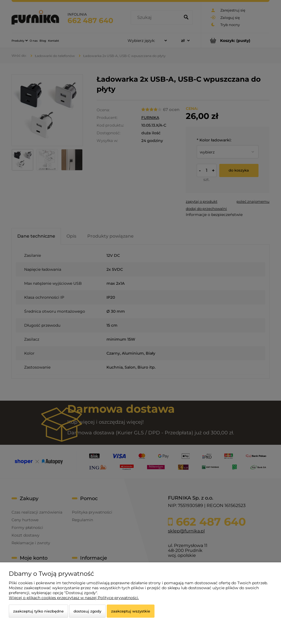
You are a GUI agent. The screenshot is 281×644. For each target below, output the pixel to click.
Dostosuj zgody (87, 611)
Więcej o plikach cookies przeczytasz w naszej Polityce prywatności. (74, 598)
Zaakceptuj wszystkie (131, 611)
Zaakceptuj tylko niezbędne (38, 611)
